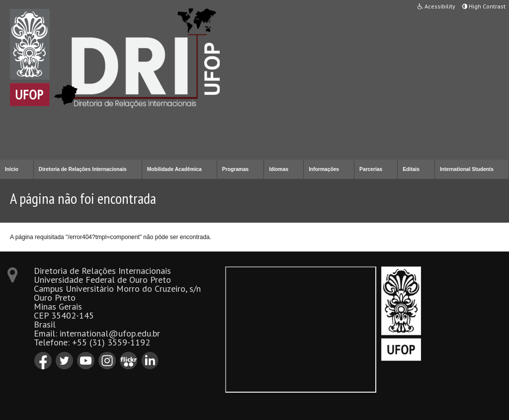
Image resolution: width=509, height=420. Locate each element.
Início (12, 169)
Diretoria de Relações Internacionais (83, 169)
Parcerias (371, 169)
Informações (324, 169)
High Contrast (484, 6)
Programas (235, 169)
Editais (411, 169)
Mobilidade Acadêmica (174, 169)
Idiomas (279, 169)
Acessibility (436, 6)
